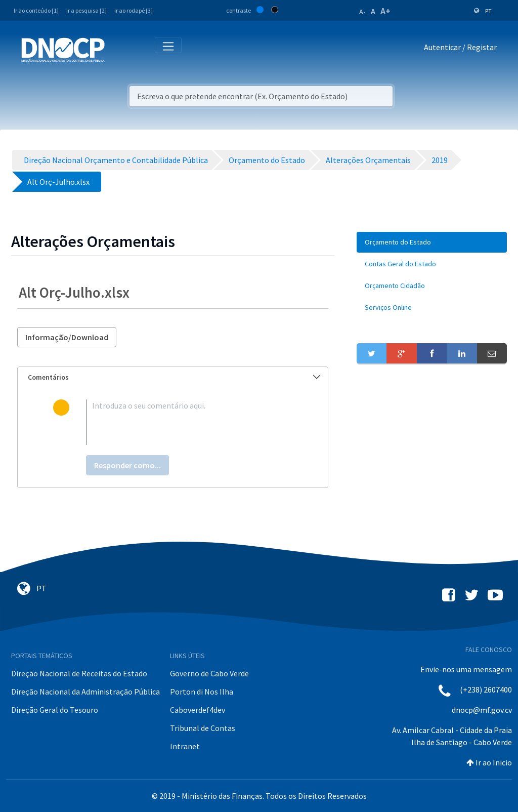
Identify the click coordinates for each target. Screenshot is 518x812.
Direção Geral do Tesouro (55, 710)
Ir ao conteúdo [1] (36, 10)
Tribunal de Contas (203, 728)
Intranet (185, 746)
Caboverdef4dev (198, 710)
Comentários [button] (174, 377)
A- (362, 12)
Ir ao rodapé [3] (134, 10)
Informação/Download (67, 337)
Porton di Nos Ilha (202, 692)
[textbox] (189, 422)
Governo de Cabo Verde (209, 673)
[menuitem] (432, 242)
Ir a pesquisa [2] (87, 10)
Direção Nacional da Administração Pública (85, 692)
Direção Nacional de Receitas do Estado (79, 673)
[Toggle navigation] (118, 49)
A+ (385, 11)
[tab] (173, 377)
